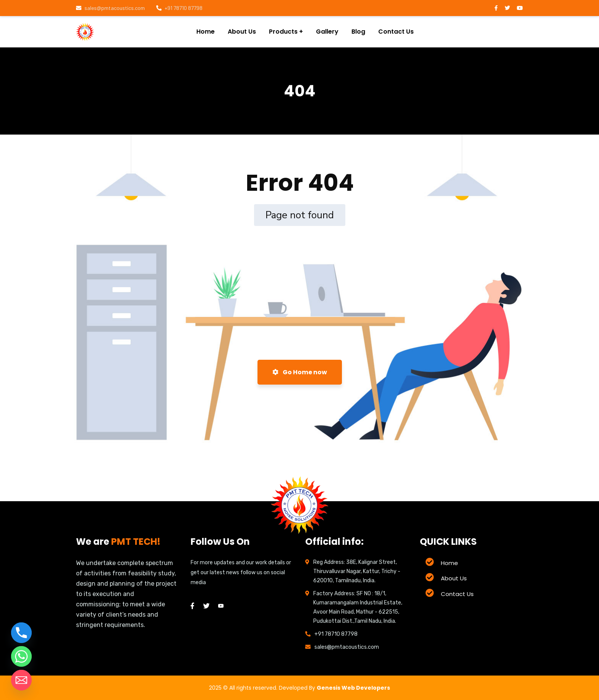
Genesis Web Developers (353, 688)
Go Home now (300, 372)
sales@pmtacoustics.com (110, 8)
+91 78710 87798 (179, 8)
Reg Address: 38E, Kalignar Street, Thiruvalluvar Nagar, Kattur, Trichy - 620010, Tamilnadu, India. (357, 571)
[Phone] (21, 633)
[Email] (21, 680)
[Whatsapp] (21, 656)
